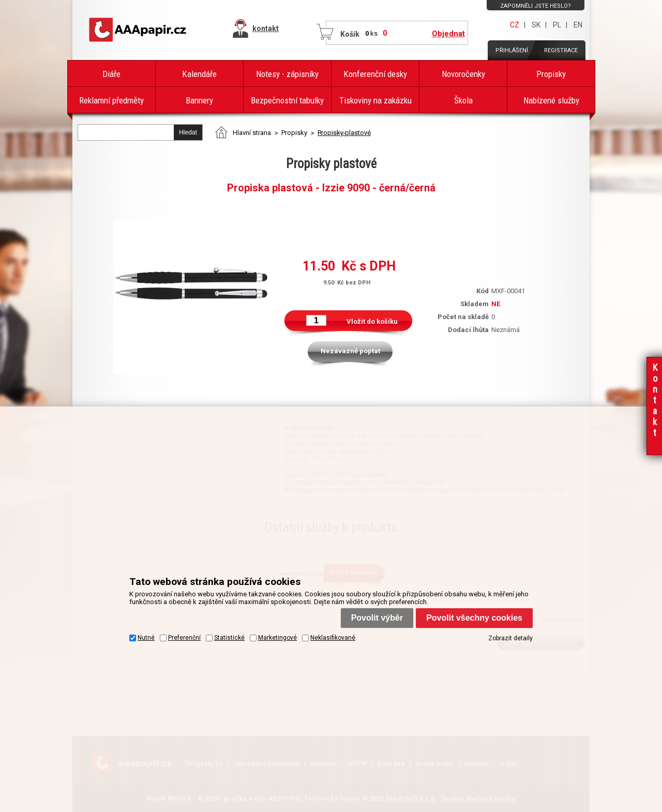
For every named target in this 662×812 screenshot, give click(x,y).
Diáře (111, 74)
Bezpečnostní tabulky (287, 100)
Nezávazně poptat (350, 351)
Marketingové (277, 638)
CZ (515, 25)
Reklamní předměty (111, 100)
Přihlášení (512, 50)
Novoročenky (463, 74)
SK (536, 25)
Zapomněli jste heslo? (536, 6)
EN (578, 25)
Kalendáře (199, 74)
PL (557, 25)
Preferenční (184, 638)
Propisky (551, 74)
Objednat (448, 34)
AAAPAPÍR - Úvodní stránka (140, 30)
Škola (463, 100)
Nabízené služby (551, 100)
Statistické (229, 638)
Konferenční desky (375, 74)
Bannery (199, 100)
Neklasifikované (333, 638)
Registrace (561, 50)
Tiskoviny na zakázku (375, 100)
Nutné (146, 638)
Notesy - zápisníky (287, 74)
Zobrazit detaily (510, 638)
